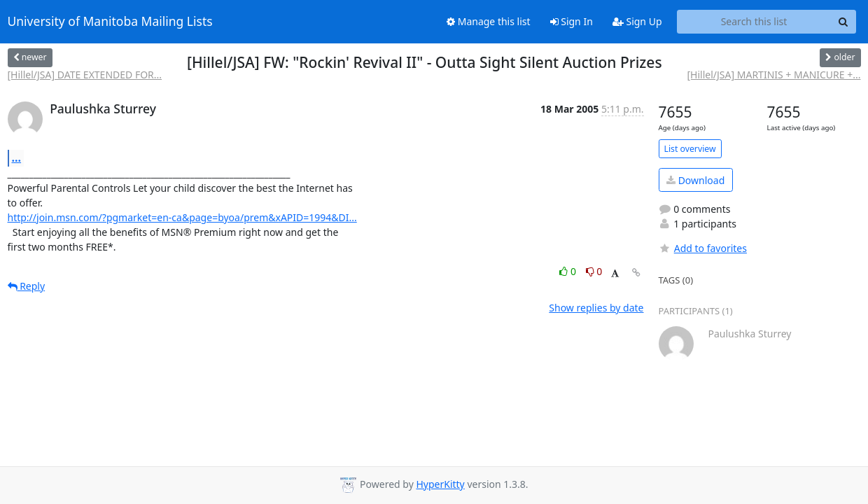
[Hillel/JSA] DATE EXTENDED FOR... (85, 75)
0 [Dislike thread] (594, 271)
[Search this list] (754, 22)
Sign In (572, 21)
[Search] (843, 22)
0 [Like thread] (569, 271)
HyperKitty (440, 484)
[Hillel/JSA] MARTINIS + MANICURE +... (774, 75)
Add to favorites (703, 248)
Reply (27, 286)
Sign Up (637, 21)
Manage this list (489, 21)
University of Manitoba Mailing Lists (110, 22)
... (17, 157)
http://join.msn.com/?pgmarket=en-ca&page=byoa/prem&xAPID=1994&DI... (182, 217)
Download (695, 180)
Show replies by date (596, 308)
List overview (690, 149)
